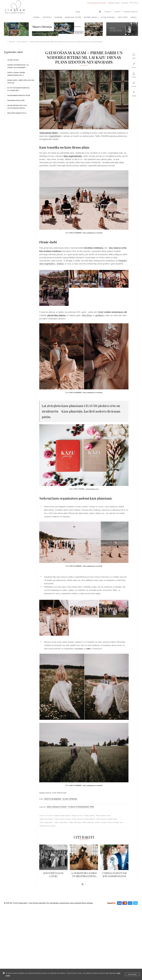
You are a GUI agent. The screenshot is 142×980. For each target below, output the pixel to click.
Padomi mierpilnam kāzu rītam (19, 95)
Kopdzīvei (47, 17)
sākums (12, 42)
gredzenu (100, 315)
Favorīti (117, 12)
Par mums (125, 3)
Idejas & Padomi (108, 17)
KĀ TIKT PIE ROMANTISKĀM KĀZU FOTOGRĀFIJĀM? (18, 89)
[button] (83, 884)
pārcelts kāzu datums (48, 826)
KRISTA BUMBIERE (75, 233)
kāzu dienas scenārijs (63, 819)
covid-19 (50, 816)
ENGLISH (134, 12)
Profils (108, 12)
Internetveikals (91, 17)
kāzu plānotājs (89, 822)
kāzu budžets (90, 816)
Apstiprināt (132, 974)
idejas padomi (22, 42)
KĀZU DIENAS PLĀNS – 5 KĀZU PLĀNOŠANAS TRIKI (70, 807)
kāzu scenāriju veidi (116, 822)
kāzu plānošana (76, 822)
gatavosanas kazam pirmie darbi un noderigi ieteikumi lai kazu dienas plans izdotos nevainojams (66, 42)
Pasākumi (58, 17)
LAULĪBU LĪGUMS (13, 60)
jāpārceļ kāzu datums (63, 816)
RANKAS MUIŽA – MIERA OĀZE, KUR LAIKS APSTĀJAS (21, 82)
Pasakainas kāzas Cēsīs (16, 100)
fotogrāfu (123, 261)
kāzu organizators (62, 822)
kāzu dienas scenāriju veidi (107, 819)
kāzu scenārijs (101, 822)
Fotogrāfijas (79, 649)
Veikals (133, 17)
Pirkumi (127, 12)
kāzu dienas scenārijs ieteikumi (84, 819)
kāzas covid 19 (78, 816)
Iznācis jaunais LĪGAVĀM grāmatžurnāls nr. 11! (16, 74)
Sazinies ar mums (114, 3)
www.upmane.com (92, 489)
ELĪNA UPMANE (70, 799)
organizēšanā (55, 136)
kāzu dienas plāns (47, 819)
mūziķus (60, 264)
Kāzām (37, 17)
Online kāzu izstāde (73, 17)
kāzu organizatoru (47, 264)
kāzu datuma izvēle (104, 816)
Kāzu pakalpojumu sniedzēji (93, 233)
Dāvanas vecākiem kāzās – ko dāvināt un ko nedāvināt (18, 66)
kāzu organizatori (47, 822)
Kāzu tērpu (87, 315)
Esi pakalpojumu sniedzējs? (97, 3)
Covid (101, 312)
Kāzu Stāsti (123, 17)
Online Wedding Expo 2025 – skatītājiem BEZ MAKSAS (17, 107)
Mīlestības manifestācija (17, 113)
